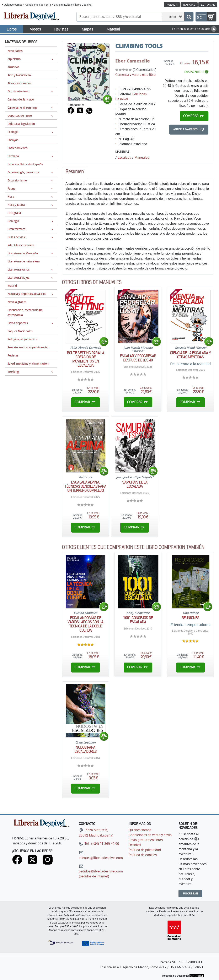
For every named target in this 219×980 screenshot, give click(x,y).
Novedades (15, 51)
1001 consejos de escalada (138, 620)
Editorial (208, 5)
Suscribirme (190, 894)
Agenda (172, 5)
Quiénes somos (13, 5)
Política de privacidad (145, 850)
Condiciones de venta (38, 5)
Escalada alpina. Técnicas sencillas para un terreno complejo (85, 486)
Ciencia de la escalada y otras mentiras (190, 355)
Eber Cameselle (133, 61)
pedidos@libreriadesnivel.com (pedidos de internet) (101, 871)
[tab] (75, 172)
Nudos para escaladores (86, 749)
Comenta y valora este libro (135, 75)
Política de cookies (143, 855)
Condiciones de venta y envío (150, 835)
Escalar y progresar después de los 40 (138, 358)
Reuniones (190, 618)
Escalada (124, 157)
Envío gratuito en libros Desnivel (73, 5)
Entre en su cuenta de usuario (194, 29)
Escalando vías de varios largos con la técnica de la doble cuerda (85, 624)
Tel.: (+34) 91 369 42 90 (99, 844)
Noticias (189, 5)
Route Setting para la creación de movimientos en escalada (86, 359)
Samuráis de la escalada (135, 484)
